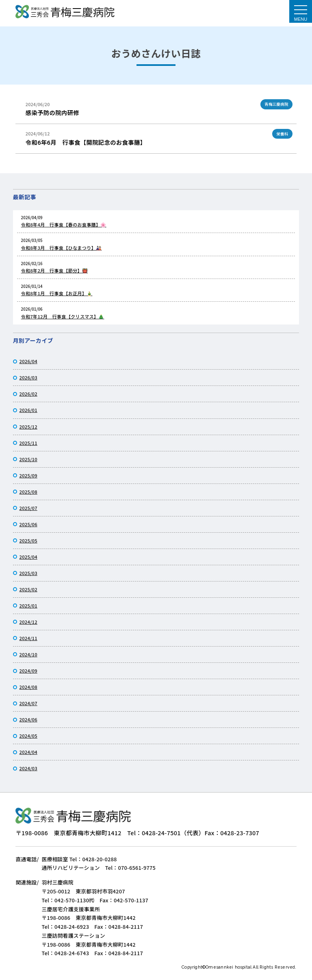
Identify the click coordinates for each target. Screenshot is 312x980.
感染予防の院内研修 (52, 112)
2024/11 (28, 638)
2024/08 (28, 687)
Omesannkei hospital (229, 967)
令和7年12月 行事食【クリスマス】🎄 (63, 316)
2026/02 (28, 394)
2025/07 (28, 508)
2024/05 (28, 736)
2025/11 (28, 443)
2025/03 (28, 573)
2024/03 (28, 768)
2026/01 (28, 410)
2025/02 (28, 589)
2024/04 (28, 752)
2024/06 (28, 719)
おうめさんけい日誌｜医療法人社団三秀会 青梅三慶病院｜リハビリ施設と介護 (65, 12)
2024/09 (28, 671)
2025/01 (28, 605)
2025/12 (28, 427)
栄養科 (282, 134)
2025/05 (28, 540)
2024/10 (28, 654)
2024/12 (28, 622)
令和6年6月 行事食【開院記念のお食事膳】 (86, 142)
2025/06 (28, 524)
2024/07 (28, 703)
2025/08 (28, 492)
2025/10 (28, 459)
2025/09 (28, 475)
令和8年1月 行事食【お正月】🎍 (57, 293)
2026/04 (28, 361)
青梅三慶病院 (276, 104)
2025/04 (28, 557)
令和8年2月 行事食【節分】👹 (54, 270)
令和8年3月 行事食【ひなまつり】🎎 (62, 248)
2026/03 (28, 377)
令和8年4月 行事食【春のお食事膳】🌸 (64, 224)
